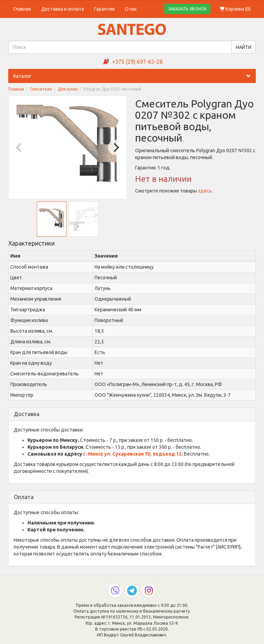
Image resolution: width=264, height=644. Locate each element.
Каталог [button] (135, 76)
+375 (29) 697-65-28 (137, 62)
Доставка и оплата (63, 9)
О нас (131, 9)
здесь (205, 191)
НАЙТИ (244, 47)
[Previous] (20, 147)
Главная (22, 9)
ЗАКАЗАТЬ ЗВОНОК (187, 9)
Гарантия (104, 9)
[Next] (115, 147)
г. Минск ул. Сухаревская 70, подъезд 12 (132, 454)
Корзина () (235, 9)
